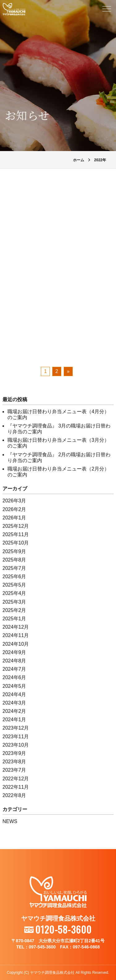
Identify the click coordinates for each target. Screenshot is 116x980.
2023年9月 (14, 753)
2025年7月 (14, 568)
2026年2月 (14, 509)
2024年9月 (14, 652)
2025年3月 (14, 602)
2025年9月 (14, 551)
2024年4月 (14, 694)
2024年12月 (16, 627)
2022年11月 (16, 787)
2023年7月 (14, 770)
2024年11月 (16, 635)
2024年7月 (14, 669)
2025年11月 (16, 534)
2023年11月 (16, 737)
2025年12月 (16, 526)
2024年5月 (14, 686)
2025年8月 (14, 560)
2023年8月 (14, 762)
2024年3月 (14, 703)
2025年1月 (14, 619)
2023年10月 (16, 745)
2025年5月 (14, 585)
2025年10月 (16, 543)
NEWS (10, 821)
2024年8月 (14, 661)
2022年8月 (14, 795)
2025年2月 (14, 610)
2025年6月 (14, 577)
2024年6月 (14, 677)
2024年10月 (16, 644)
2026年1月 (14, 518)
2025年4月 (14, 593)
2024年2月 (14, 711)
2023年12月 (16, 728)
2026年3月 (14, 501)
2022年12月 (16, 779)
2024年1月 (14, 720)
